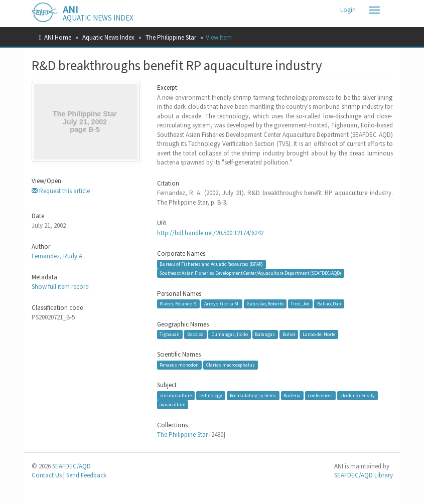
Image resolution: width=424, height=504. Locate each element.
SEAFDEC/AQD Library (364, 475)
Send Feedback (86, 475)
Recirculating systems (253, 395)
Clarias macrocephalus (231, 365)
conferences (320, 395)
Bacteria (292, 395)
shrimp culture (176, 395)
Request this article (61, 191)
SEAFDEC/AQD (72, 466)
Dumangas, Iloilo (230, 334)
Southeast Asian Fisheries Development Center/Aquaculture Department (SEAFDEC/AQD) (250, 273)
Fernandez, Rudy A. (58, 256)
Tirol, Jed (300, 304)
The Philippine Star (171, 37)
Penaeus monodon (179, 365)
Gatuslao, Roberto (265, 304)
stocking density (358, 395)
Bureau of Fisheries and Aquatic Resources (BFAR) (211, 264)
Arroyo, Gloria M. (222, 304)
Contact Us (47, 475)
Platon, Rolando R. (178, 304)
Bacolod (195, 334)
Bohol (289, 334)
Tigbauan (170, 334)
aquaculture (172, 404)
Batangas (265, 334)
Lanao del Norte (319, 334)
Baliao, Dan (329, 304)
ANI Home (58, 37)
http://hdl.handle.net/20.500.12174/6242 (210, 233)
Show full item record (60, 287)
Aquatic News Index (108, 37)
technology (211, 395)
